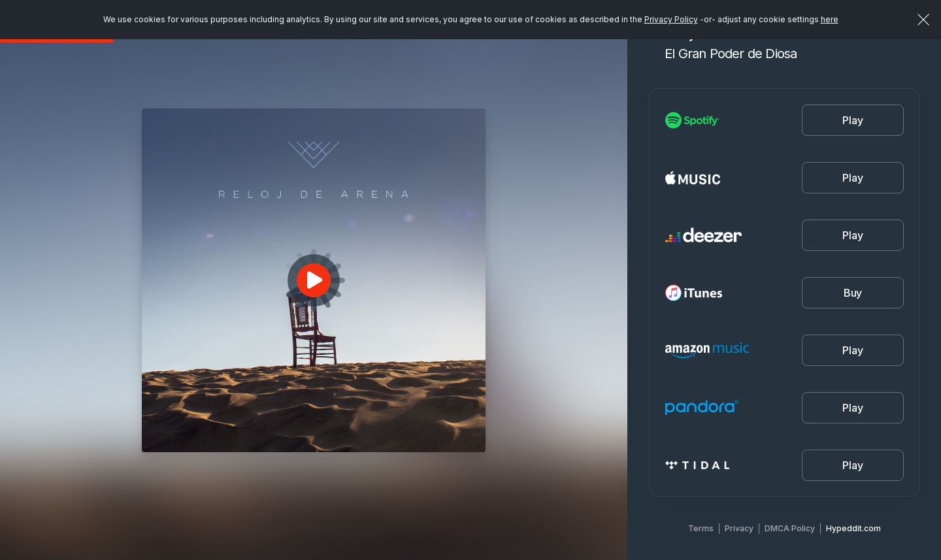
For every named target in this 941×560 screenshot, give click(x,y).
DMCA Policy (790, 528)
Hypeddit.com (853, 528)
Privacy (739, 528)
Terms (701, 528)
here (830, 19)
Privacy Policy (671, 19)
